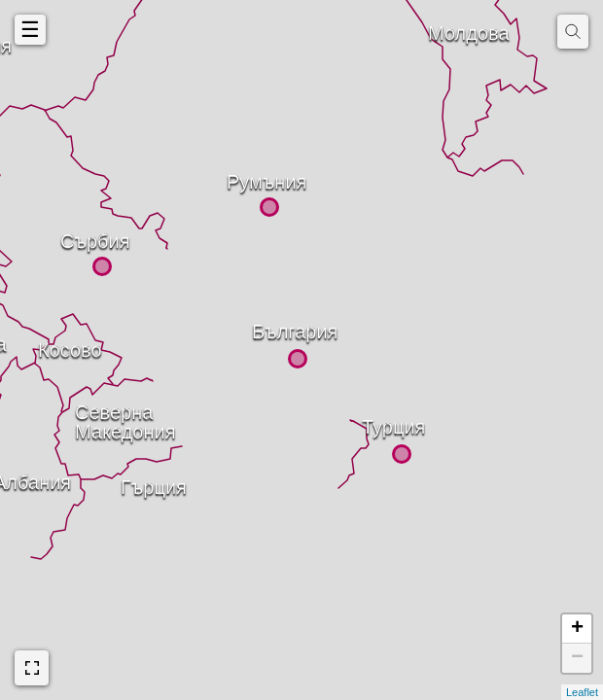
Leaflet (582, 692)
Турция (368, 423)
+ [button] (577, 629)
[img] (573, 32)
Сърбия (66, 237)
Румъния (232, 178)
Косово (44, 346)
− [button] (577, 658)
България (258, 328)
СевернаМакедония (81, 408)
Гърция (126, 483)
